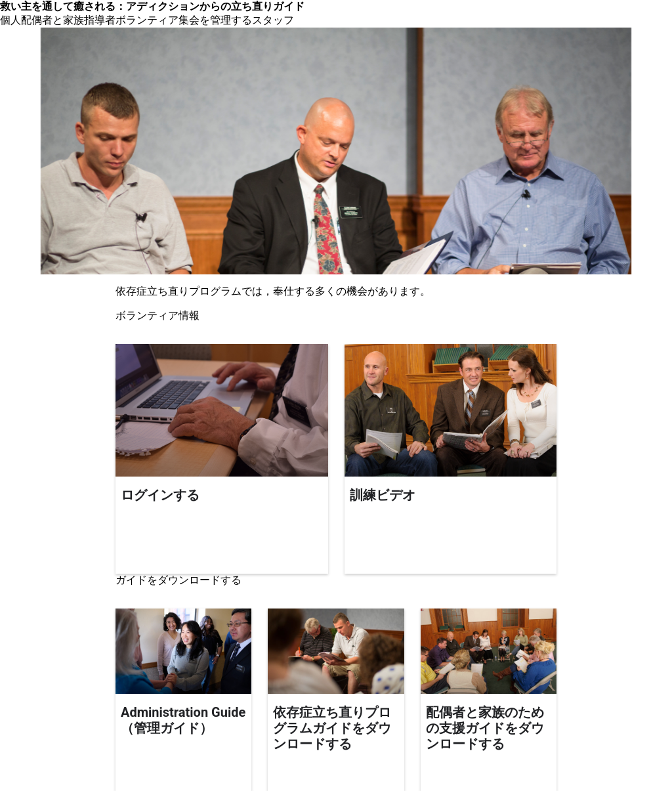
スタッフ (273, 20)
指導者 (100, 20)
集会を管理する (215, 20)
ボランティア (147, 20)
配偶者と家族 (52, 20)
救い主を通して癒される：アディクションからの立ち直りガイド (152, 6)
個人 (10, 20)
